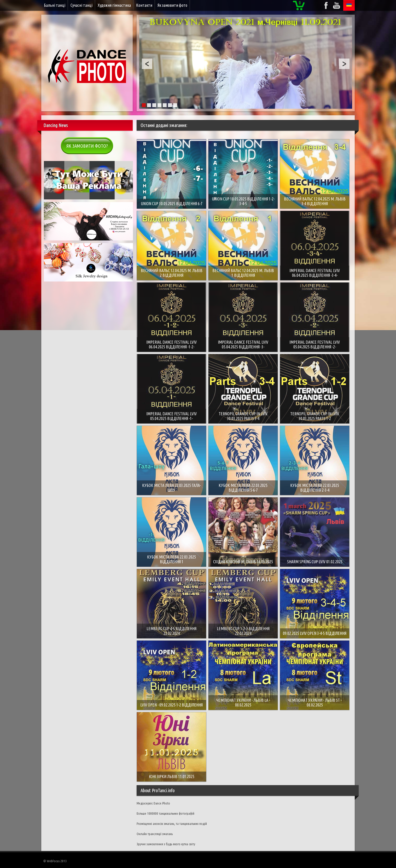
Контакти (144, 5)
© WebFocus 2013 (55, 861)
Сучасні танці (81, 5)
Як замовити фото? (87, 146)
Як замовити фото (172, 5)
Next (344, 64)
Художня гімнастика (114, 5)
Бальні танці (55, 5)
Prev (147, 64)
